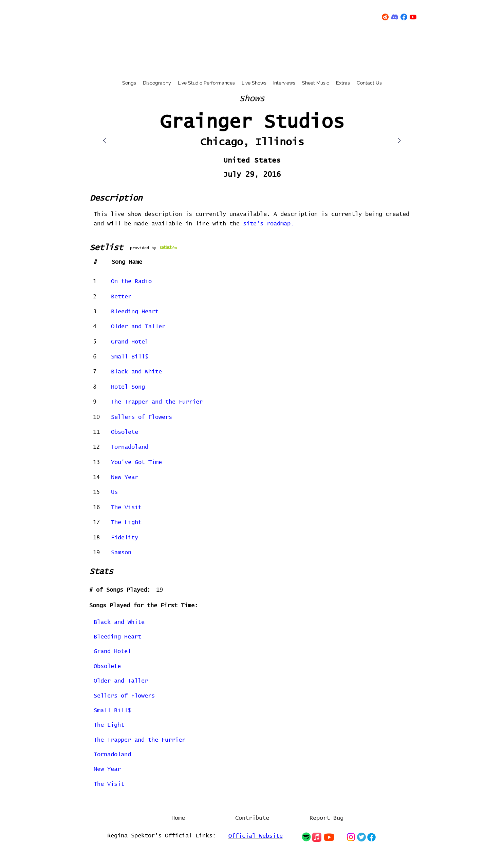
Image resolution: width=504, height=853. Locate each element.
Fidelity (125, 538)
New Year (125, 477)
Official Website (256, 836)
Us (114, 492)
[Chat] (306, 837)
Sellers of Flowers (142, 417)
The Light (126, 523)
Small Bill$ (130, 357)
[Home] (178, 818)
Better (121, 297)
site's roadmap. (268, 224)
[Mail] (399, 141)
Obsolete (125, 432)
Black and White (136, 372)
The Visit (126, 508)
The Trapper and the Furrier (157, 402)
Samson (121, 553)
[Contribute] (252, 818)
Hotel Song (128, 387)
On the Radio (131, 282)
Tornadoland (130, 447)
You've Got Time (136, 462)
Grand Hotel (130, 342)
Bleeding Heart (135, 312)
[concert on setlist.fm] (168, 247)
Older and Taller (138, 327)
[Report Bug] (326, 818)
